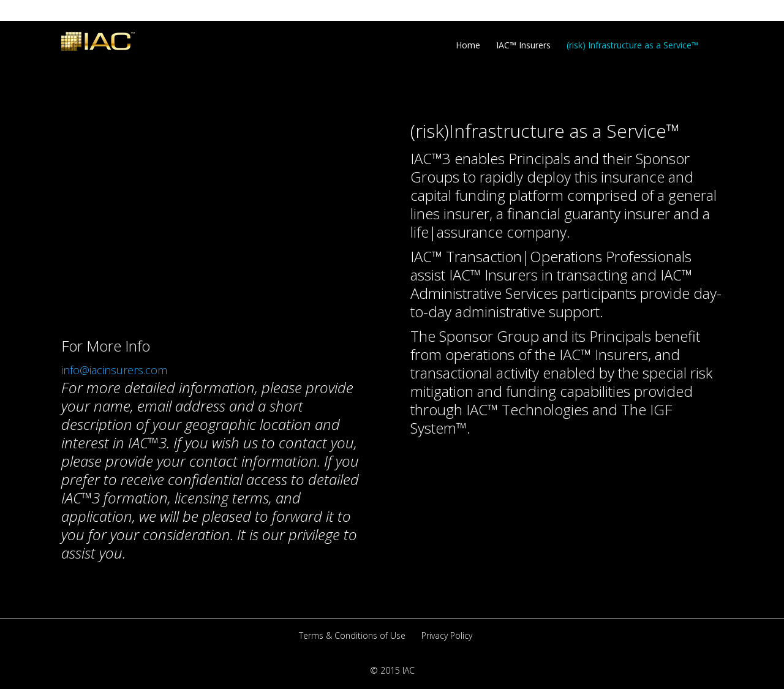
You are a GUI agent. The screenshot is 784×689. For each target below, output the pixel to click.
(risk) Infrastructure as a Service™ (632, 45)
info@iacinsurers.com (114, 370)
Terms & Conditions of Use (352, 635)
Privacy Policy (447, 635)
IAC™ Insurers (523, 45)
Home (468, 45)
